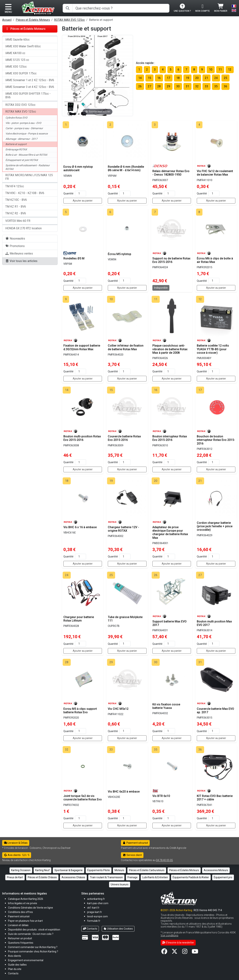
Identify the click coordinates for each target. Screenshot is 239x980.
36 (225, 86)
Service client (132, 855)
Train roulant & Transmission (106, 877)
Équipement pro (223, 877)
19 (187, 78)
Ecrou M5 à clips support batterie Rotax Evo (80, 711)
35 (216, 86)
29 (168, 86)
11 (220, 70)
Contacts (90, 929)
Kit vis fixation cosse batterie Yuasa (166, 706)
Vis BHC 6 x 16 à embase (80, 527)
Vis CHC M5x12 (118, 709)
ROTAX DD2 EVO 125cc (20, 105)
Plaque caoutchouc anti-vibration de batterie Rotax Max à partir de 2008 (170, 349)
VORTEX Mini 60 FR (18, 221)
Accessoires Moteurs (216, 870)
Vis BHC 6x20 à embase (124, 792)
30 (178, 86)
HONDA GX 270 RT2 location (23, 228)
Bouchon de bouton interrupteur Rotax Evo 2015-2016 (216, 440)
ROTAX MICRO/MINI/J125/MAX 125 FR (29, 177)
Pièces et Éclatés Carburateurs (147, 870)
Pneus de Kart (15, 877)
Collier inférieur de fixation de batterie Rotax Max (126, 347)
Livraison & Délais (16, 843)
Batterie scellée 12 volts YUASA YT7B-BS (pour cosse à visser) (213, 349)
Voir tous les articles (21, 261)
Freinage (133, 877)
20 (197, 78)
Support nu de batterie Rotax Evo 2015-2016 (171, 260)
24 (216, 78)
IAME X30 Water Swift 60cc (23, 46)
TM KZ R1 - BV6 (16, 207)
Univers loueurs (120, 884)
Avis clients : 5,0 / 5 (17, 855)
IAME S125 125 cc (17, 60)
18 (178, 78)
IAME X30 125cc (16, 67)
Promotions (15, 246)
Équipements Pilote (99, 870)
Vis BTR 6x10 (161, 796)
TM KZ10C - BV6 (16, 200)
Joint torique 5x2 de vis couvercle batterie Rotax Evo (83, 798)
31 (187, 86)
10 (211, 70)
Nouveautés (15, 239)
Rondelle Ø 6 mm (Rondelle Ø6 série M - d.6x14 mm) (126, 168)
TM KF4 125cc (15, 186)
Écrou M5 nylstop (119, 254)
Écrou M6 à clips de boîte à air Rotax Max (215, 260)
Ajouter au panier (83, 201)
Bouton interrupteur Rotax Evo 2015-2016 (170, 438)
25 (225, 78)
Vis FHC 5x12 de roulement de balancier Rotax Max (215, 173)
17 (168, 78)
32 (197, 86)
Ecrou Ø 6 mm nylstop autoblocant (78, 168)
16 (159, 78)
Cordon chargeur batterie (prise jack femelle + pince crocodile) (215, 526)
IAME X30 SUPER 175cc (21, 73)
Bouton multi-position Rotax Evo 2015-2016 (82, 438)
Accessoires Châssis (73, 877)
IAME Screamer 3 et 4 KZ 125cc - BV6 (30, 87)
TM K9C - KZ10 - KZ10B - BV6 (25, 193)
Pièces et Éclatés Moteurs (33, 20)
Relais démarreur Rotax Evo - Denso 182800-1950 (171, 173)
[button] (17, 965)
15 (149, 78)
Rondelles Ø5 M (74, 258)
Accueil (7, 20)
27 (149, 86)
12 (230, 70)
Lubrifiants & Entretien (155, 877)
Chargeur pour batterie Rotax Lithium (79, 619)
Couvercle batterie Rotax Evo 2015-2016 (124, 438)
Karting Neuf (42, 870)
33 (206, 86)
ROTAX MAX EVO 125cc (69, 20)
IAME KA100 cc (15, 53)
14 (140, 78)
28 (159, 86)
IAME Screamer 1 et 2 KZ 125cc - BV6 (30, 80)
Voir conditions (169, 935)
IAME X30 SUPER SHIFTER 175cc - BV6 (28, 95)
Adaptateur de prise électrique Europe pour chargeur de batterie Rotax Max (170, 532)
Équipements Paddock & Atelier (191, 877)
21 (206, 78)
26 (140, 86)
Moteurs (119, 870)
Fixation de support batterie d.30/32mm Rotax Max (82, 347)
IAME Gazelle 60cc (17, 40)
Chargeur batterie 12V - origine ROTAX (123, 529)
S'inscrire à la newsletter (178, 943)
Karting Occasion (21, 870)
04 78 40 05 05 (164, 860)
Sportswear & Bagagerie (69, 870)
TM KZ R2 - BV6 (16, 213)
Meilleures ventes (19, 253)
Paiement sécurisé (135, 843)
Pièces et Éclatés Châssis (42, 877)
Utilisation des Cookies (118, 929)
